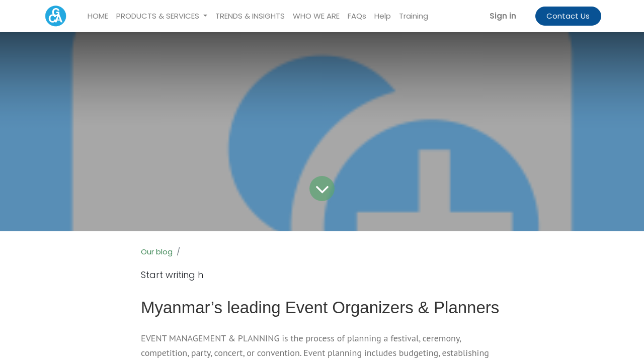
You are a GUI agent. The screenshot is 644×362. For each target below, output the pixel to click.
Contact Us (568, 16)
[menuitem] (98, 16)
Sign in (503, 16)
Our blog (157, 252)
